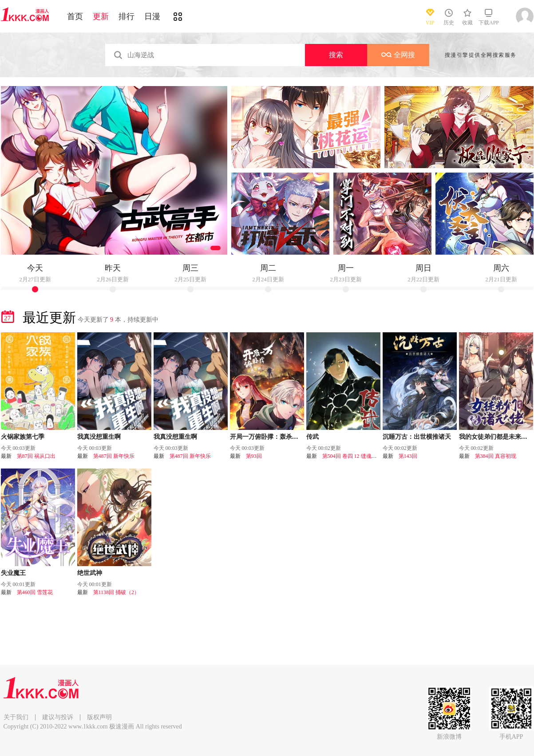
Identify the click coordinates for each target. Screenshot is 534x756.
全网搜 (398, 55)
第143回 (408, 456)
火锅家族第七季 (23, 437)
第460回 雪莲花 (35, 592)
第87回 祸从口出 (36, 456)
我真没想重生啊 (99, 437)
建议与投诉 (58, 717)
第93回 (254, 456)
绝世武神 (90, 573)
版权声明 (99, 717)
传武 (312, 437)
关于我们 (16, 717)
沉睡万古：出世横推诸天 (417, 437)
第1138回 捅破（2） (117, 592)
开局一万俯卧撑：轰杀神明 (267, 437)
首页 (75, 16)
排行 (127, 16)
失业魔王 (13, 573)
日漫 (152, 16)
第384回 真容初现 (496, 456)
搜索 (336, 55)
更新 (101, 16)
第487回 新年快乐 (114, 456)
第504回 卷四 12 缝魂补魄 (352, 456)
